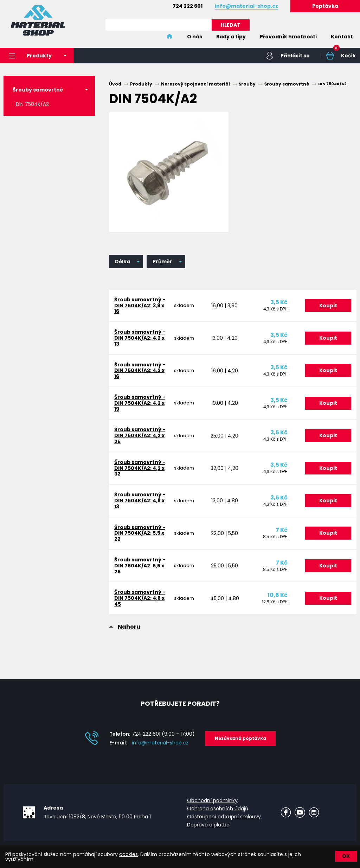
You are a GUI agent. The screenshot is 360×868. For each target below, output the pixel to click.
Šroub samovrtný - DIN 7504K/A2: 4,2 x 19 (140, 403)
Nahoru (129, 627)
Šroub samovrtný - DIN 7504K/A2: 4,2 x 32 (140, 468)
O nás (195, 37)
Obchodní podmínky (212, 800)
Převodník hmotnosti (288, 37)
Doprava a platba (208, 825)
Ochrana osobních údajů (218, 809)
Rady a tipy (231, 37)
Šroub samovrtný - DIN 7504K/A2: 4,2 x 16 (140, 371)
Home (169, 37)
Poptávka (325, 6)
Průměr (162, 262)
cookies (128, 854)
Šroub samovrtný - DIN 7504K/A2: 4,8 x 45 (140, 598)
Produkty (30, 56)
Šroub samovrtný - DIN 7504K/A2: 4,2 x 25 (140, 435)
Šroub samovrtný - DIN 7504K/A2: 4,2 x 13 (140, 338)
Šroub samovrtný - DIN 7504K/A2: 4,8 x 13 (140, 501)
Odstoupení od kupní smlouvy (224, 817)
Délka (123, 262)
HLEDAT (231, 25)
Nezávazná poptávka (240, 738)
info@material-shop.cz (160, 743)
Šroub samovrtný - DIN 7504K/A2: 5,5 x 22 (140, 533)
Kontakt (342, 37)
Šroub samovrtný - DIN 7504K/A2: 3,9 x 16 (140, 306)
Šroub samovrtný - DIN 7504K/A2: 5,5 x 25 (140, 566)
